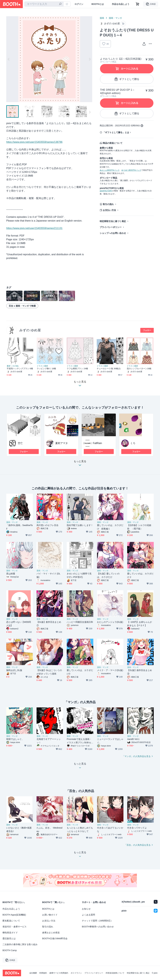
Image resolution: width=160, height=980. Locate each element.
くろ (133, 443)
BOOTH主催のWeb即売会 (55, 938)
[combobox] (44, 4)
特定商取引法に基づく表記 (113, 221)
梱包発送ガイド (10, 933)
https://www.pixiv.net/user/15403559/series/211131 (34, 228)
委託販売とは (9, 938)
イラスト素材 (42, 366)
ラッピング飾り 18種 (46, 369)
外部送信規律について (115, 973)
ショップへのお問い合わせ (113, 233)
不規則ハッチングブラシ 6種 (20, 369)
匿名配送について (11, 921)
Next (90, 59)
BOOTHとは (98, 4)
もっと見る (80, 464)
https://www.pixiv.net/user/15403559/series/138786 (34, 142)
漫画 (102, 18)
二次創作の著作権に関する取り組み (20, 944)
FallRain (97, 443)
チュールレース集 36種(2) (109, 369)
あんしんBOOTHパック (110, 170)
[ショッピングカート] (137, 4)
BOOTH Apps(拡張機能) (14, 915)
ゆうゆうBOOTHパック (131, 170)
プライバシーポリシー (111, 227)
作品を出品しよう (121, 4)
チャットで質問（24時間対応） (97, 921)
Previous (9, 59)
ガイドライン (76, 973)
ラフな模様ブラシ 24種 (77, 369)
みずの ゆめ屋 (30, 330)
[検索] (60, 4)
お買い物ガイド (50, 915)
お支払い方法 (109, 210)
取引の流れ (108, 204)
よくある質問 (88, 915)
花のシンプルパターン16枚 (139, 369)
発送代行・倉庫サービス (15, 927)
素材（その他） (13, 366)
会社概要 (33, 973)
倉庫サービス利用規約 (59, 973)
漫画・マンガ (115, 18)
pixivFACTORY (106, 191)
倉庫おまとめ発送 (51, 933)
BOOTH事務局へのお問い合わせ (98, 927)
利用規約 (43, 973)
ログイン (79, 4)
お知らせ (86, 909)
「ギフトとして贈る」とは (116, 132)
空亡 (20, 443)
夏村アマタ (62, 443)
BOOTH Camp (10, 950)
